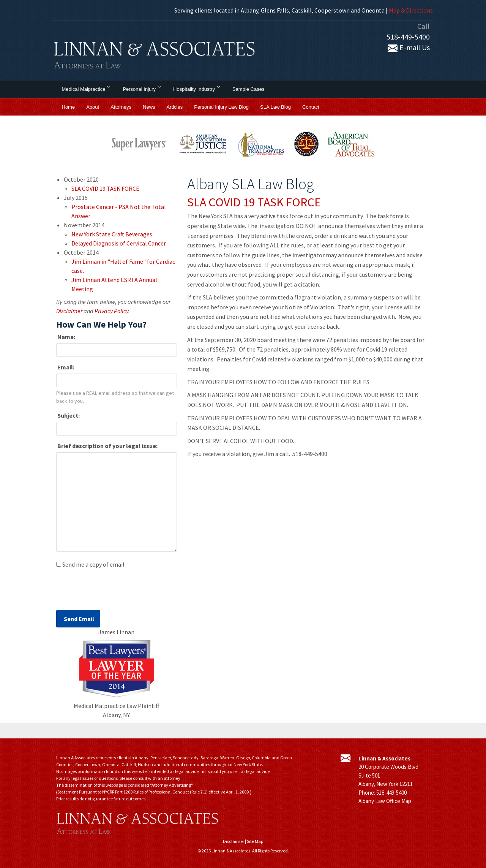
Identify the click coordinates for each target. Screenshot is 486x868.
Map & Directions (411, 10)
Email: (65, 367)
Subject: (68, 415)
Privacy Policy (111, 311)
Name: (66, 337)
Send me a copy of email (93, 564)
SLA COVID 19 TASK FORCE (254, 202)
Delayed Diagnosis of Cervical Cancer (119, 243)
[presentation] (114, 591)
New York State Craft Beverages (112, 234)
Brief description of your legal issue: (107, 446)
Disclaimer (69, 311)
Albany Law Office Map (385, 801)
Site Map (255, 841)
